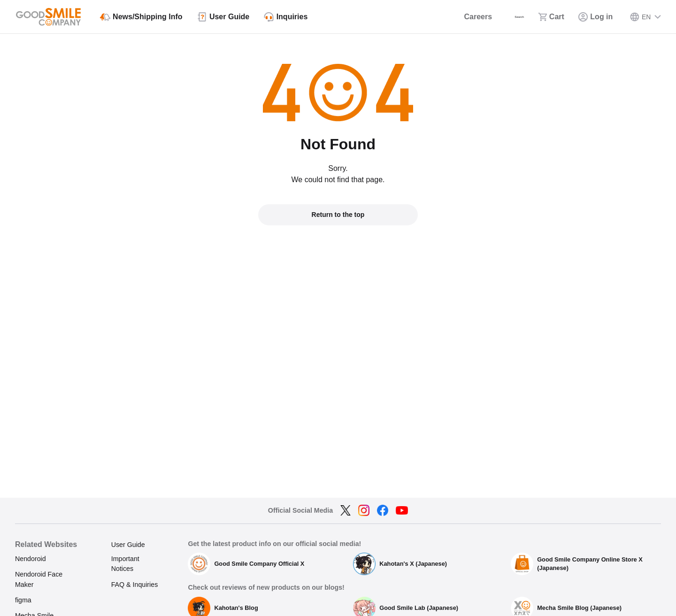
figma (23, 600)
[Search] (504, 17)
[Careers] (452, 17)
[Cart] (550, 17)
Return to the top (338, 215)
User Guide (128, 545)
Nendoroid (31, 559)
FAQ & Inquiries (135, 585)
